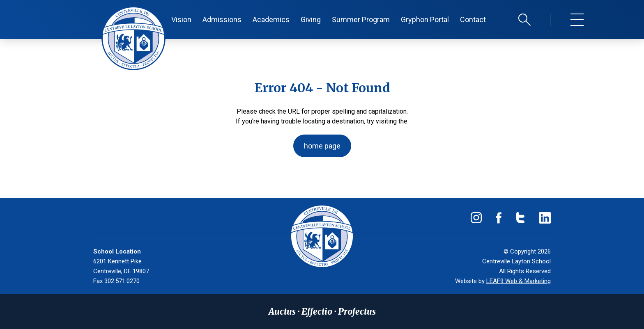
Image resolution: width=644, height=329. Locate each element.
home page (322, 146)
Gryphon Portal (425, 19)
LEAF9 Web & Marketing (519, 281)
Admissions (222, 19)
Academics (271, 19)
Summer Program (361, 19)
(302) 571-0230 (126, 218)
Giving (311, 19)
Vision (181, 19)
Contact (473, 19)
